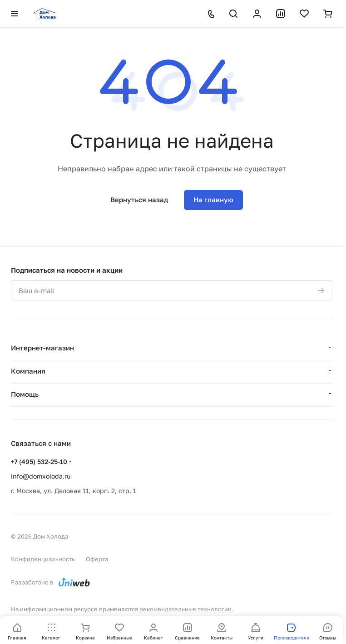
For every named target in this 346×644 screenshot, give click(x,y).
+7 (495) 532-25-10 (39, 462)
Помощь (25, 394)
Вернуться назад (139, 200)
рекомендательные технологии (185, 609)
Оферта (97, 559)
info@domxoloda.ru (41, 476)
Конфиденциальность (43, 559)
